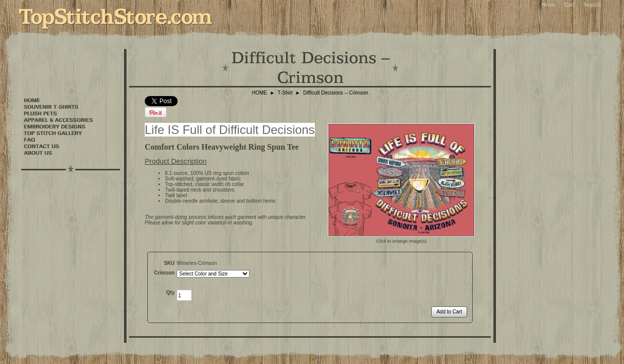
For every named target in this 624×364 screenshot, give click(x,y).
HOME (260, 93)
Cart (569, 5)
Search (592, 5)
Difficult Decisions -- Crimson (336, 93)
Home (549, 5)
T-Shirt (285, 93)
